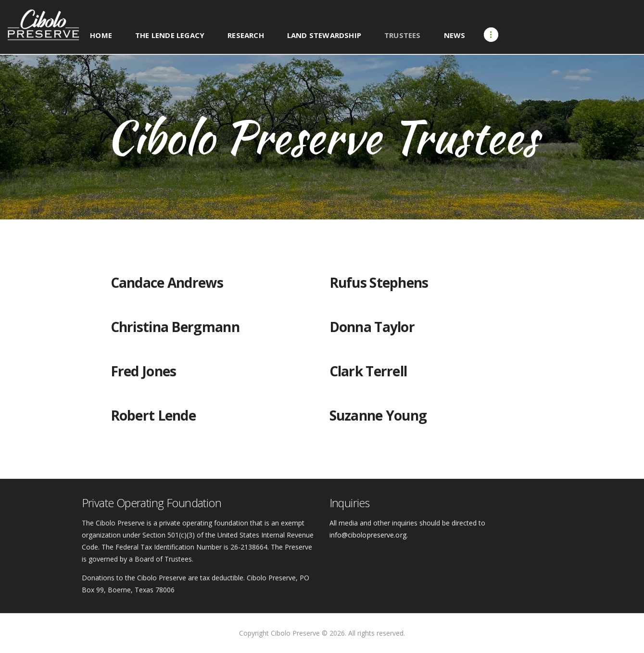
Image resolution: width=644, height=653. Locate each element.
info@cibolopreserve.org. (368, 535)
